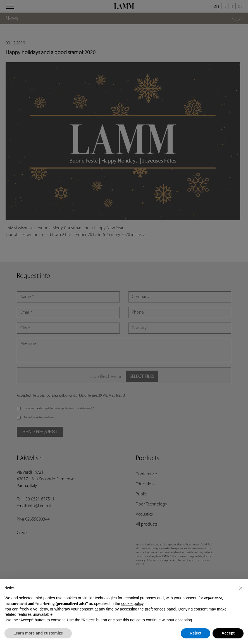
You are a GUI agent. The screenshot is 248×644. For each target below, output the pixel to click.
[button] (241, 588)
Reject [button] (195, 633)
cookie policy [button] (132, 604)
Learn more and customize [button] (38, 633)
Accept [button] (228, 633)
